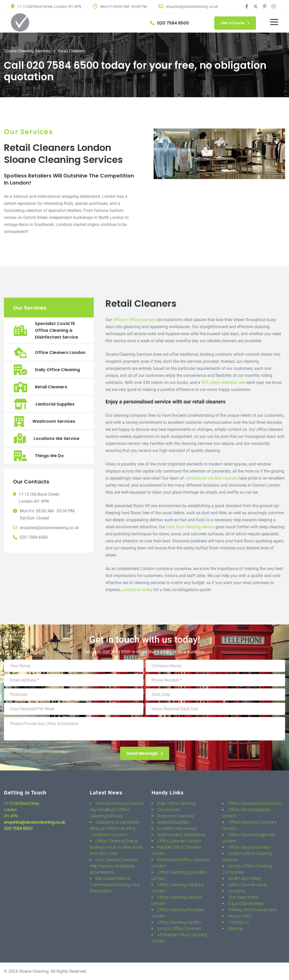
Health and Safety (245, 878)
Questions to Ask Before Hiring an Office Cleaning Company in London (114, 828)
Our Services (169, 810)
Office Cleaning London (179, 922)
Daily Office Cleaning (57, 370)
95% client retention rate (223, 382)
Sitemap (236, 929)
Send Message (145, 753)
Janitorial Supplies (55, 404)
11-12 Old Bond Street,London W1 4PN (39, 498)
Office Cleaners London (60, 353)
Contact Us (238, 922)
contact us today (137, 590)
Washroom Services (54, 421)
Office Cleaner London (249, 847)
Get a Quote (235, 23)
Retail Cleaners (51, 387)
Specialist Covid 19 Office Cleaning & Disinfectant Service (56, 330)
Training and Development (252, 910)
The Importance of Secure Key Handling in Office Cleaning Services (117, 810)
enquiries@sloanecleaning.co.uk (49, 528)
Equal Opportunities (246, 904)
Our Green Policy (243, 897)
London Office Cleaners (179, 929)
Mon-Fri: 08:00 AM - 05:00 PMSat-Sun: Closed (47, 514)
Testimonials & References (181, 835)
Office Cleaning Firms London (255, 803)
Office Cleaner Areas (247, 885)
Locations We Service (56, 439)
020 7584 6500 (34, 537)
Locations (237, 891)
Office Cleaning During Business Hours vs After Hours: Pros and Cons (116, 847)
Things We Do (49, 456)
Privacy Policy (240, 916)
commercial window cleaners (212, 478)
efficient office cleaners (134, 320)
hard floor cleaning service (190, 527)
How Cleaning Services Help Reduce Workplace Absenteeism (114, 866)
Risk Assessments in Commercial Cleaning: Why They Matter (115, 885)
